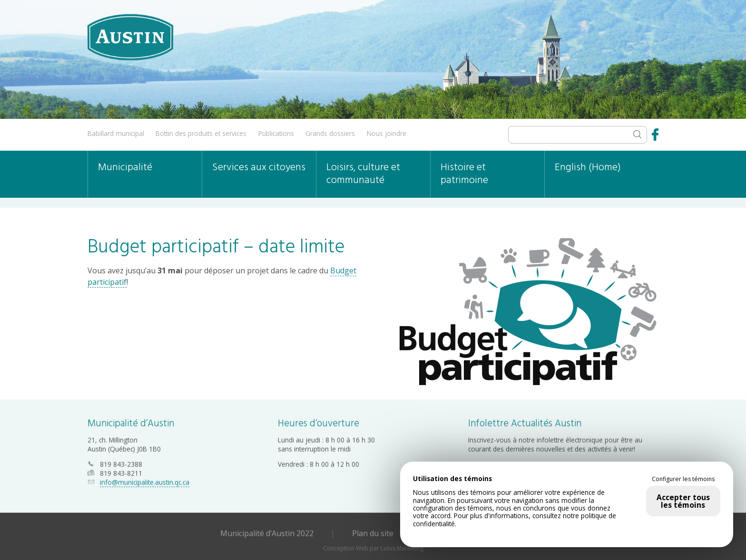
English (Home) (588, 168)
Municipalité (125, 168)
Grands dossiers (330, 133)
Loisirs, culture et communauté (363, 174)
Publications (276, 133)
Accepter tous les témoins (683, 501)
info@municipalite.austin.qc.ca (145, 481)
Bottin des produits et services (201, 133)
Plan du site (373, 532)
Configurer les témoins (683, 479)
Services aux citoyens (259, 168)
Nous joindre (387, 133)
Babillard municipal (116, 133)
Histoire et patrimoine (464, 174)
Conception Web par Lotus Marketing (373, 547)
